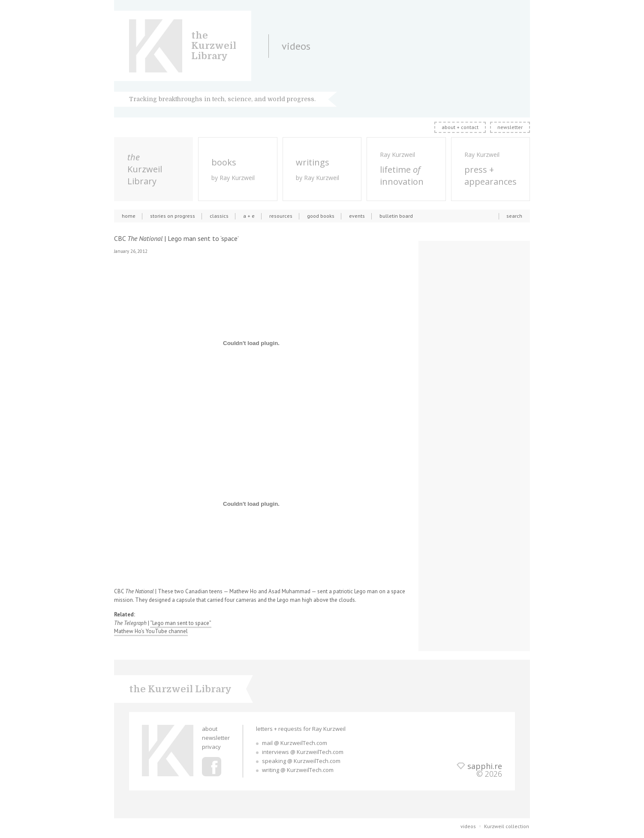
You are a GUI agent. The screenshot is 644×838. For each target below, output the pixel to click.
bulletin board (396, 216)
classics (219, 216)
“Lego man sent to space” (181, 623)
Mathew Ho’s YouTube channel (151, 631)
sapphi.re (485, 766)
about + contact (460, 127)
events (357, 216)
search (514, 216)
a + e (249, 216)
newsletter (510, 127)
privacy (211, 747)
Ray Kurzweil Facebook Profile (212, 767)
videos (468, 826)
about (210, 729)
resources (281, 216)
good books (321, 216)
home (129, 216)
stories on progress (173, 216)
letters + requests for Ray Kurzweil (301, 729)
